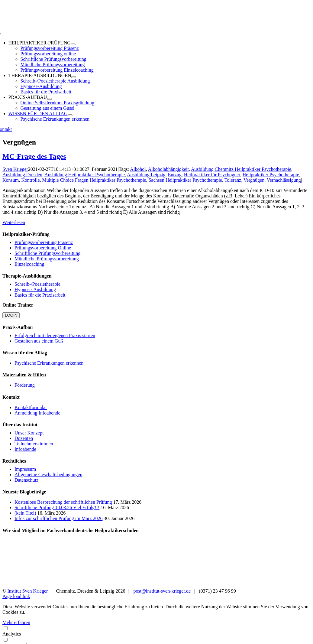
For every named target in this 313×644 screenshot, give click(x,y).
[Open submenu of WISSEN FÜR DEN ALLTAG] (70, 115)
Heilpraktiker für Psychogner (212, 175)
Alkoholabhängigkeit (168, 169)
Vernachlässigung (284, 180)
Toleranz (233, 180)
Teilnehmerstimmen (34, 444)
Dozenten (24, 438)
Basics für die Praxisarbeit (40, 295)
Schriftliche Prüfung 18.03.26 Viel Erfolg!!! (57, 507)
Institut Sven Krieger (27, 591)
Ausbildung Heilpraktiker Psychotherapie (85, 175)
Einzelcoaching (29, 264)
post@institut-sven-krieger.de (161, 591)
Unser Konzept (29, 433)
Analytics (156, 631)
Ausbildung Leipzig (146, 175)
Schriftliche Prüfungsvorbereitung (47, 253)
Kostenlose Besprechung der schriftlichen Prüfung (63, 502)
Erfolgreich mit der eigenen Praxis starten (55, 335)
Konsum (11, 180)
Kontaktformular (31, 407)
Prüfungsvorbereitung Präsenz (44, 242)
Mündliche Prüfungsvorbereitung (47, 259)
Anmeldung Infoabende (37, 413)
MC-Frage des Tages (34, 156)
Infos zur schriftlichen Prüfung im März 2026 (58, 518)
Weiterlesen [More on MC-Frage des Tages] (14, 222)
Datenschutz (26, 480)
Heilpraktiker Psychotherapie (271, 175)
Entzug (175, 175)
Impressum (25, 469)
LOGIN (11, 315)
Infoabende (25, 449)
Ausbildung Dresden (22, 175)
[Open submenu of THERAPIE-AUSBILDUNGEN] (74, 77)
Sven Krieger (15, 169)
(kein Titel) (25, 513)
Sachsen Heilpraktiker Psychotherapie (185, 180)
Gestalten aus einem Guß (39, 341)
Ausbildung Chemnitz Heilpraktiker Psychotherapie (241, 169)
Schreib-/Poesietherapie (37, 284)
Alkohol (138, 169)
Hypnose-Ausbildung (35, 289)
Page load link (16, 596)
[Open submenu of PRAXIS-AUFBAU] (50, 99)
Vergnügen (254, 180)
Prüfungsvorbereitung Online (43, 248)
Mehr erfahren (16, 622)
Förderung (25, 385)
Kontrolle (30, 180)
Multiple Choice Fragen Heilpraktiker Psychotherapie (94, 180)
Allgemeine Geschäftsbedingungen (48, 475)
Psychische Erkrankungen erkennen (49, 363)
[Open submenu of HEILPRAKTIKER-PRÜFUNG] (73, 44)
